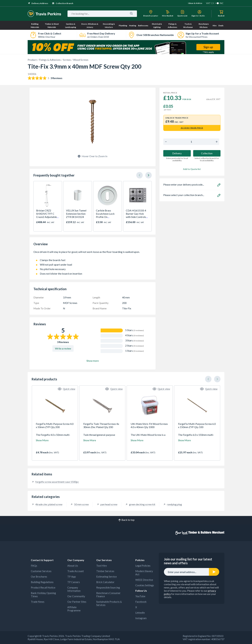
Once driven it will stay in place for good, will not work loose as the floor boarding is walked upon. (93, 253)
